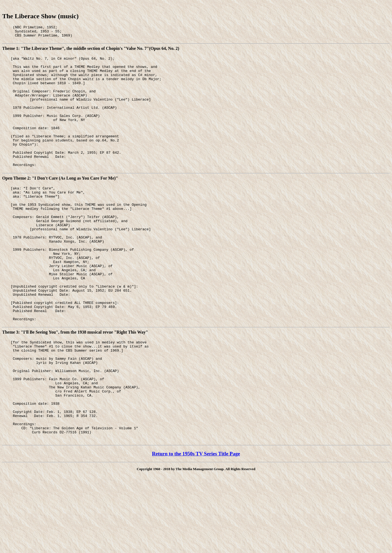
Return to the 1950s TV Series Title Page (196, 524)
